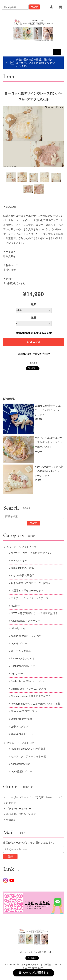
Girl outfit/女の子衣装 (23, 568)
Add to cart (34, 342)
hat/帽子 (15, 606)
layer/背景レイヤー (21, 771)
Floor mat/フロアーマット (25, 711)
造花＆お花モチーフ (22, 734)
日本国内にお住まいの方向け (34, 354)
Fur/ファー (17, 674)
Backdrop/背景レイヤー (24, 666)
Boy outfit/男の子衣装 (23, 576)
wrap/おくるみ (19, 561)
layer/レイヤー (19, 643)
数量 (34, 318)
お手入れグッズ (20, 726)
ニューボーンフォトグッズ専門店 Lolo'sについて (34, 797)
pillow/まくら (18, 628)
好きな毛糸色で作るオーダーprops (30, 583)
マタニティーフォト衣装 (20, 743)
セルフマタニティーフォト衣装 (28, 756)
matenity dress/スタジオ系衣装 (28, 749)
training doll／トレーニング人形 (29, 689)
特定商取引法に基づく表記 (21, 814)
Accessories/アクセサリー (25, 621)
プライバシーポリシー (19, 809)
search (34, 7)
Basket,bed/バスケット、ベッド (29, 681)
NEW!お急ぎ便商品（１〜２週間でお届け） (35, 613)
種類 (34, 304)
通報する (34, 363)
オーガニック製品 (21, 651)
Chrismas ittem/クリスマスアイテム (31, 696)
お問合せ (11, 803)
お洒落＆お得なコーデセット (27, 591)
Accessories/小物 (20, 764)
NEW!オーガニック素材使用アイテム (32, 553)
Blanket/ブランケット (23, 658)
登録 (10, 856)
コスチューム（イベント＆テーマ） (31, 598)
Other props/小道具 (22, 719)
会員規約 (11, 820)
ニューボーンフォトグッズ (21, 547)
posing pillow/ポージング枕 (26, 636)
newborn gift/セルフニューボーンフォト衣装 (36, 704)
